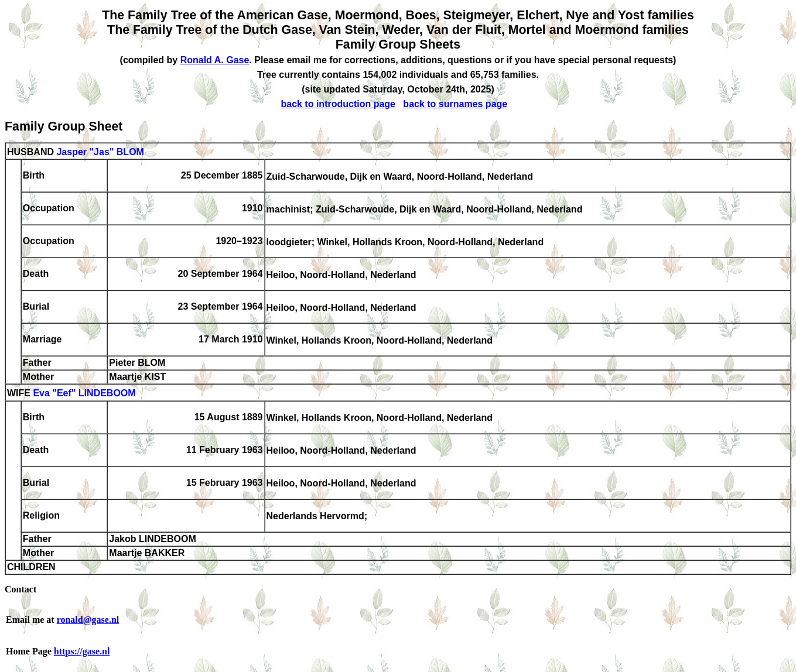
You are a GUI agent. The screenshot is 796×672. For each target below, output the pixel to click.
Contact (21, 589)
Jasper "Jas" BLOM (100, 152)
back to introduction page (338, 104)
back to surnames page (455, 104)
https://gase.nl (82, 651)
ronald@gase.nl (88, 620)
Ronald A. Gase (215, 60)
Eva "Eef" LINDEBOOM (84, 394)
